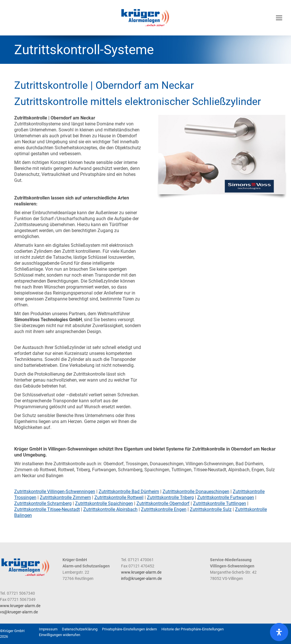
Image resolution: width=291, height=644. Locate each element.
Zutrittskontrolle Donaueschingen (196, 492)
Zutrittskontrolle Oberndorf (163, 503)
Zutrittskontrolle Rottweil (119, 497)
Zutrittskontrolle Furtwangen (226, 497)
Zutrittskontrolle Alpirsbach (110, 509)
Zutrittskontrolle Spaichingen (104, 503)
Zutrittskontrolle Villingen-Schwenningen (55, 492)
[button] (129, 629)
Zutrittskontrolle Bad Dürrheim (129, 492)
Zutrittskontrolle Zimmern (65, 497)
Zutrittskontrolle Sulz (211, 509)
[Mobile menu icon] (279, 18)
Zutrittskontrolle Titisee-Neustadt (47, 509)
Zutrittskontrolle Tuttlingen (220, 503)
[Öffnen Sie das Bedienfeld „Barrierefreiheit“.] (279, 632)
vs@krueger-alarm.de (19, 612)
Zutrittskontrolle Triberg (170, 497)
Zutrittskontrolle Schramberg (43, 503)
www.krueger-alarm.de (141, 572)
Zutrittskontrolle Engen (164, 509)
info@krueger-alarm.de (141, 578)
